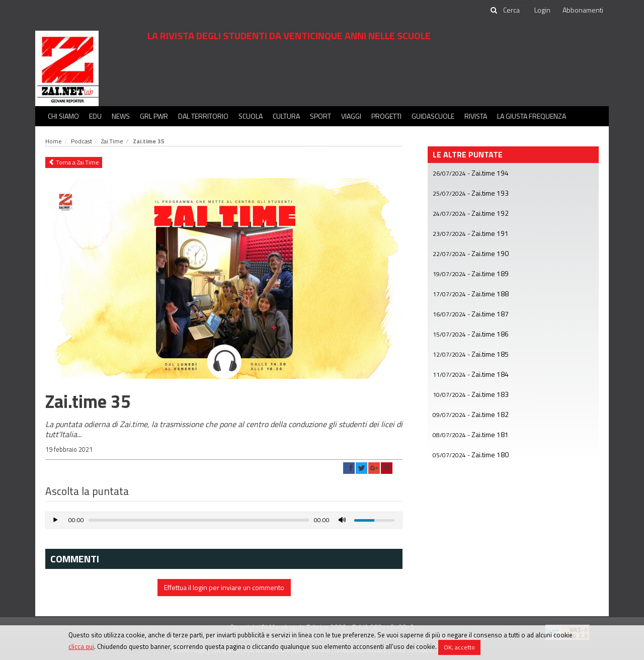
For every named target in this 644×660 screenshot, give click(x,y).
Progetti (386, 116)
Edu (95, 116)
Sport (320, 116)
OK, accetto (459, 647)
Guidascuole (433, 116)
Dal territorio (203, 116)
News (121, 116)
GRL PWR (154, 116)
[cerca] (512, 10)
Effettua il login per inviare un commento (224, 587)
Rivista (476, 116)
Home (54, 141)
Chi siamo (63, 116)
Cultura (286, 116)
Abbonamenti (583, 10)
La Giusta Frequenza (532, 116)
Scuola (251, 116)
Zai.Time (112, 141)
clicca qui (81, 646)
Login (542, 10)
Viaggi (351, 116)
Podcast (82, 141)
